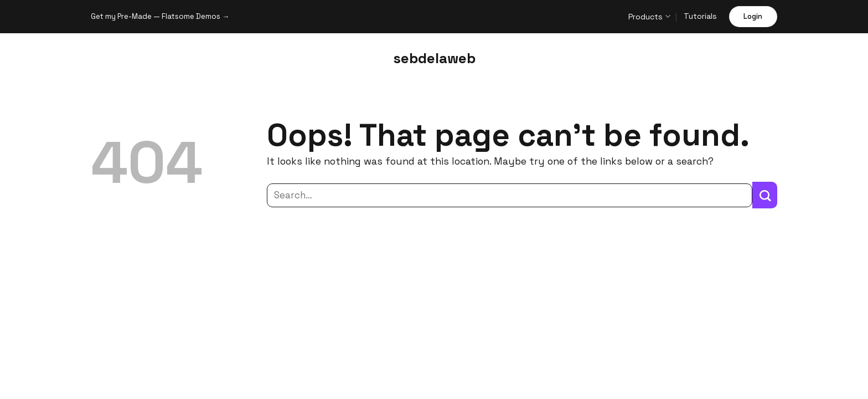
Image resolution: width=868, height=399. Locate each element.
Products (649, 16)
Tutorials (700, 16)
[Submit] (765, 195)
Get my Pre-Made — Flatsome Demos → (160, 16)
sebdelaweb (434, 58)
